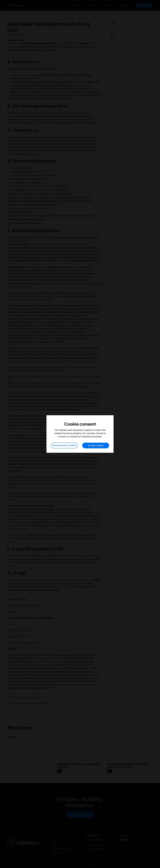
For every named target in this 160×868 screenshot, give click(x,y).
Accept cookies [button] (96, 445)
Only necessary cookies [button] (64, 445)
